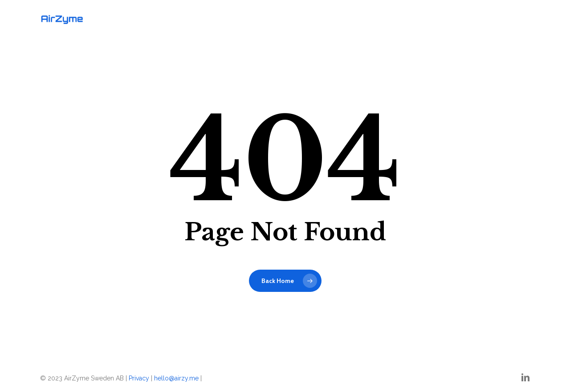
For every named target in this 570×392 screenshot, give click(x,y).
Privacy (139, 378)
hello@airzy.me (176, 378)
